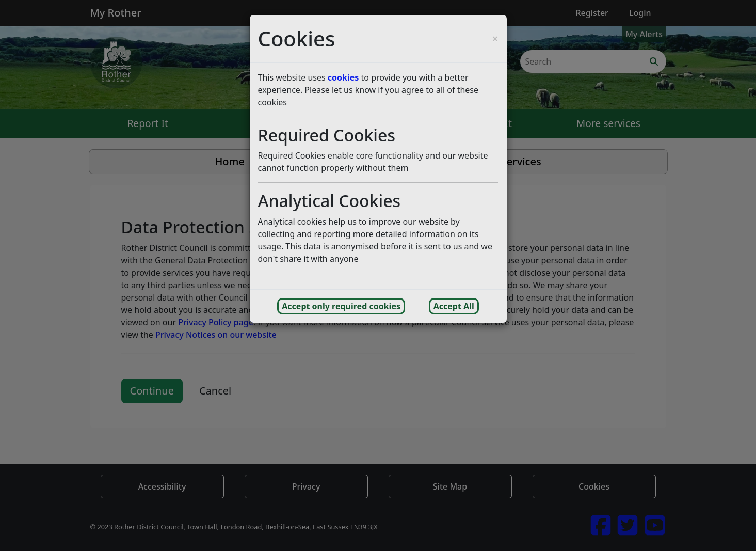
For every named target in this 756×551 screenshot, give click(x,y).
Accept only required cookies (341, 306)
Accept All (454, 306)
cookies (343, 77)
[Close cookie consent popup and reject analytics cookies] (495, 39)
